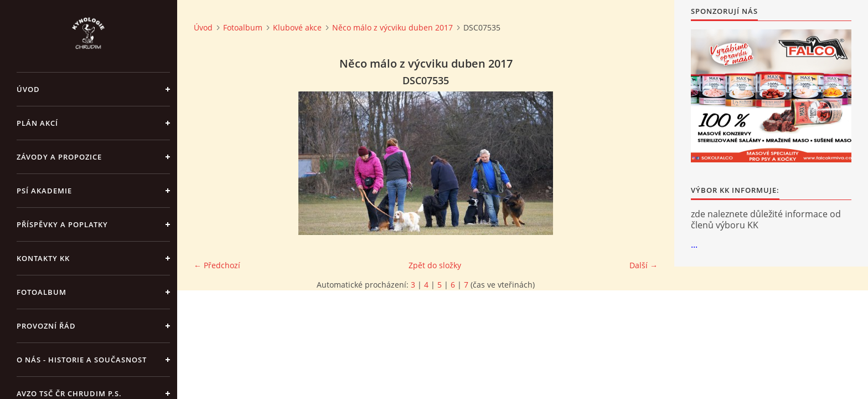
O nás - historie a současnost (82, 360)
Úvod (28, 89)
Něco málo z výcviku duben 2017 (392, 27)
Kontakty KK (43, 258)
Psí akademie (44, 191)
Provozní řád (46, 326)
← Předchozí (217, 265)
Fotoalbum (42, 292)
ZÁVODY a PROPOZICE (59, 157)
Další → (644, 265)
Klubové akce (297, 27)
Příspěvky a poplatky (62, 224)
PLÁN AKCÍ (37, 123)
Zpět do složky (435, 265)
